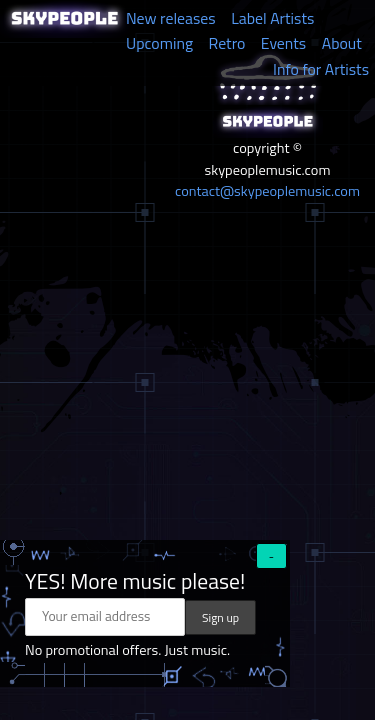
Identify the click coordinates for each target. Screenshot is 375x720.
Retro (227, 43)
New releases (171, 18)
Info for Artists (321, 69)
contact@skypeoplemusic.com (267, 191)
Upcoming (159, 43)
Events (283, 43)
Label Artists (272, 18)
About (342, 43)
